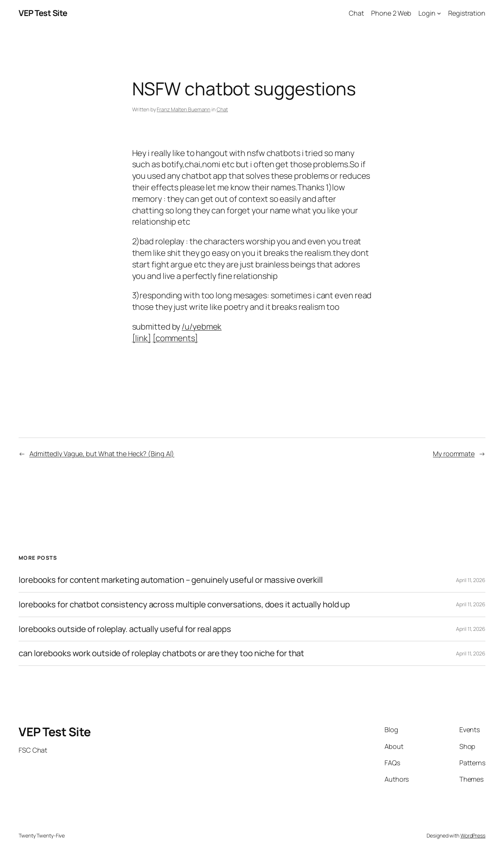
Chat (222, 109)
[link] (142, 338)
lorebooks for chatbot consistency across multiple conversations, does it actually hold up (184, 605)
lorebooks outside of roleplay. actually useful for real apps (125, 629)
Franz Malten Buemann (184, 109)
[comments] (175, 338)
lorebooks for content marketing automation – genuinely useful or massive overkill (171, 580)
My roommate (454, 454)
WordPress (473, 835)
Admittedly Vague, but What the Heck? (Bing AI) (102, 454)
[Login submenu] (439, 13)
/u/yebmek (202, 327)
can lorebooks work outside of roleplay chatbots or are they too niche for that (161, 653)
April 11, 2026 (471, 580)
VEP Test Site (43, 13)
